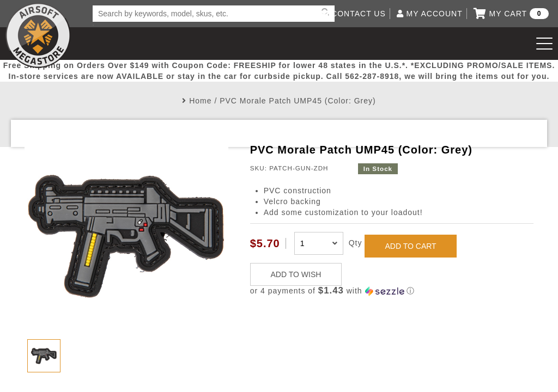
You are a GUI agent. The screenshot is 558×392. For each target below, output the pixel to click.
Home (200, 101)
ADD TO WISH (296, 274)
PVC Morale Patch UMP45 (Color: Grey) (298, 101)
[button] (392, 291)
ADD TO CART (411, 246)
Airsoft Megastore (38, 35)
